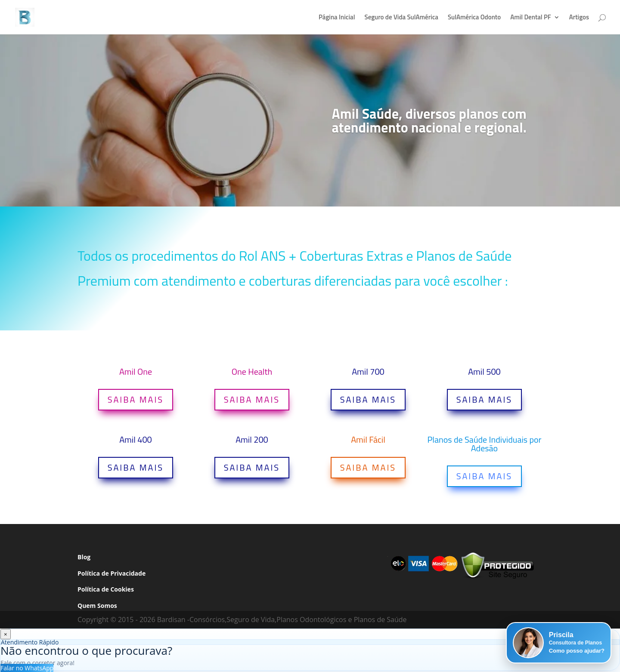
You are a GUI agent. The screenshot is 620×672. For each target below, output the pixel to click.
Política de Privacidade (112, 573)
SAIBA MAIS (136, 399)
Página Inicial (337, 18)
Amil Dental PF (531, 18)
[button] (559, 643)
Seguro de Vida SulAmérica (401, 18)
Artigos (579, 18)
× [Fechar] (6, 634)
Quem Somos (97, 606)
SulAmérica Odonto (474, 18)
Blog (84, 557)
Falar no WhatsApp (27, 668)
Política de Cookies (106, 589)
